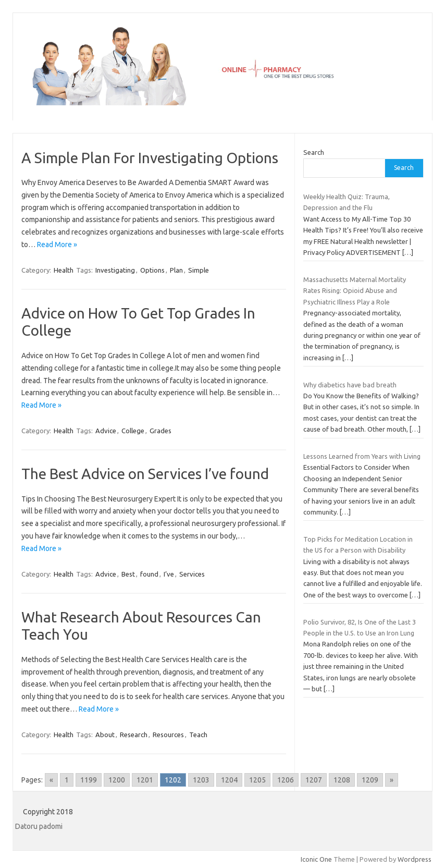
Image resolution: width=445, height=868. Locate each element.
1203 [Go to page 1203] (201, 780)
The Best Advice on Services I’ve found (145, 474)
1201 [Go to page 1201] (145, 780)
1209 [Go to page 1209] (370, 780)
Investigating (115, 270)
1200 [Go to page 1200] (117, 780)
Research (134, 735)
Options (152, 270)
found (149, 574)
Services (192, 574)
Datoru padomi (39, 826)
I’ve (169, 574)
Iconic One (316, 859)
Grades (160, 431)
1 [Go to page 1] (67, 780)
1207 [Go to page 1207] (314, 780)
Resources (168, 735)
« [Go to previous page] (51, 780)
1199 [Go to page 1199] (89, 780)
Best (128, 574)
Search (314, 152)
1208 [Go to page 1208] (342, 780)
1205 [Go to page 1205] (257, 780)
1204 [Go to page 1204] (229, 780)
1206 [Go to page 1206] (286, 780)
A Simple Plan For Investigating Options (150, 158)
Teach (198, 735)
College (133, 431)
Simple (199, 270)
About (105, 735)
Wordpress (415, 859)
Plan (176, 270)
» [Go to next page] (392, 780)
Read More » (57, 244)
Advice (106, 431)
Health (64, 270)
